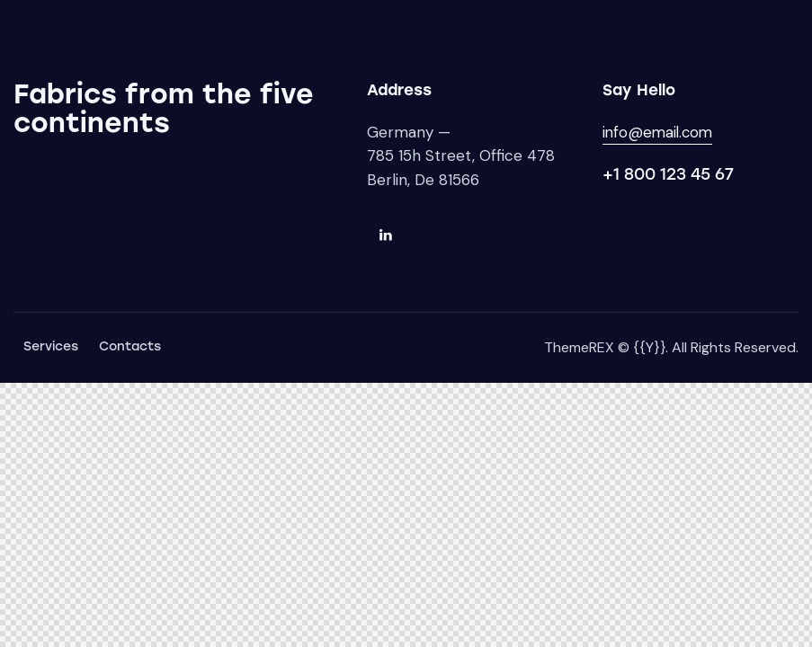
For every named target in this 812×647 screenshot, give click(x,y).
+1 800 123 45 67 (668, 174)
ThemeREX (579, 347)
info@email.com (660, 132)
